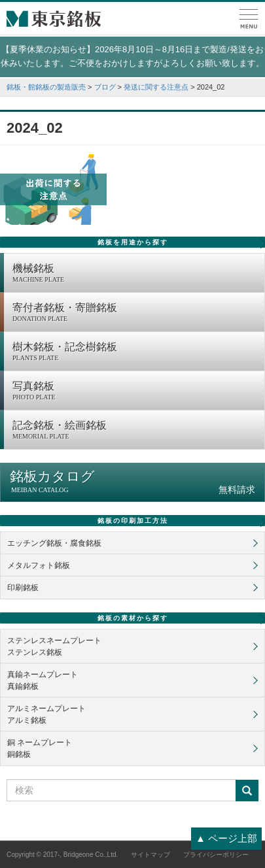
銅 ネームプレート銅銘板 (40, 748)
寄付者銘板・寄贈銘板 (135, 313)
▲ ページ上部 (226, 838)
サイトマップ (150, 855)
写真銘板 (135, 392)
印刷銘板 (23, 588)
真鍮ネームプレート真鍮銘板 (43, 680)
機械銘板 (135, 274)
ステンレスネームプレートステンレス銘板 (54, 646)
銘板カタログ (132, 482)
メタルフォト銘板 (39, 565)
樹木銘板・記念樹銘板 (135, 352)
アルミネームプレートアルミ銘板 (46, 714)
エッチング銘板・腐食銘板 (54, 543)
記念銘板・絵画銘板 (135, 431)
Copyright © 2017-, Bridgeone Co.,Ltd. (62, 855)
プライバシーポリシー (216, 855)
